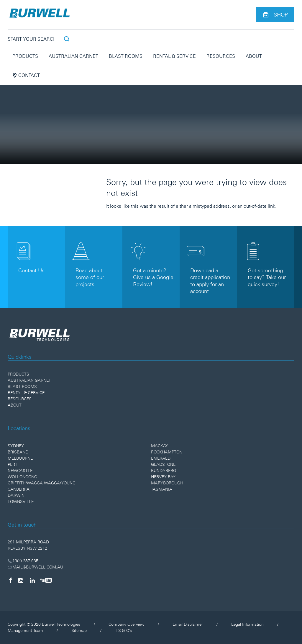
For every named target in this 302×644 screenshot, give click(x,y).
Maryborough (167, 483)
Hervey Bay (163, 477)
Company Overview (126, 624)
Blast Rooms (126, 56)
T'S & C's (123, 630)
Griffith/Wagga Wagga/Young (42, 483)
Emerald (161, 458)
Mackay (160, 446)
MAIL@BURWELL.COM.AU (36, 567)
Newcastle (20, 471)
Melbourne (20, 458)
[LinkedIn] (32, 580)
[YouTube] (46, 580)
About (254, 56)
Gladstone (163, 464)
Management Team (25, 630)
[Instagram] (21, 580)
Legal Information (247, 624)
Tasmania (162, 489)
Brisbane (18, 452)
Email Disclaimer (188, 624)
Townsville (21, 502)
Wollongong (22, 477)
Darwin (16, 495)
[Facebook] (10, 580)
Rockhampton (167, 452)
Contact (26, 75)
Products (25, 56)
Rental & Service (174, 56)
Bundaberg (164, 471)
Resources (221, 56)
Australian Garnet (73, 56)
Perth (14, 464)
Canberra (19, 489)
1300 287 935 (23, 561)
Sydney (16, 446)
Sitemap (79, 630)
